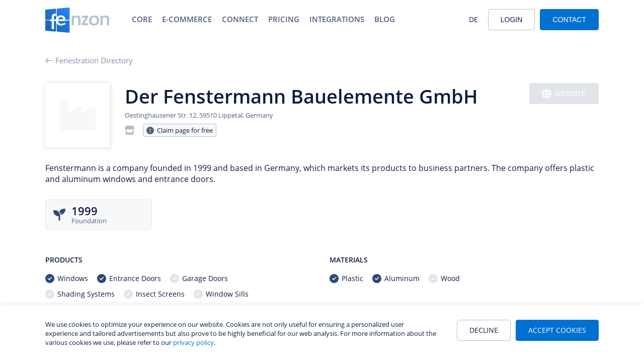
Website (564, 94)
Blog (385, 19)
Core (142, 19)
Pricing (284, 19)
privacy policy (193, 342)
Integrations (337, 19)
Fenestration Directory (89, 60)
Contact (569, 20)
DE (473, 19)
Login (512, 20)
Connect (240, 19)
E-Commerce (187, 19)
